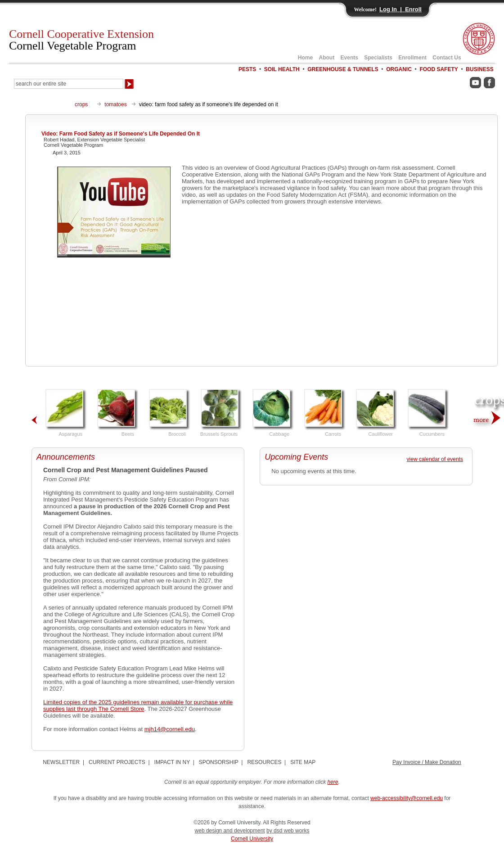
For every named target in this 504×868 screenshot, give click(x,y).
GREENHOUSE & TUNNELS (343, 69)
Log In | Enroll (400, 9)
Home (305, 58)
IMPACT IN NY (172, 762)
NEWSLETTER (61, 762)
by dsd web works (288, 831)
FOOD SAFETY (439, 69)
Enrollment (412, 58)
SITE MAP (303, 762)
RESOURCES (264, 762)
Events (349, 58)
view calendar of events (435, 459)
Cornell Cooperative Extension (81, 40)
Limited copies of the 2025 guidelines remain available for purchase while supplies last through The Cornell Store (138, 705)
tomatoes (115, 104)
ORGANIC (399, 69)
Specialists (378, 58)
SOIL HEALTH (282, 69)
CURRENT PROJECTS (117, 762)
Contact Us (447, 58)
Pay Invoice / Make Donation (427, 762)
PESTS (247, 69)
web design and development (230, 831)
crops (81, 104)
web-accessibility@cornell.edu (407, 798)
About (327, 58)
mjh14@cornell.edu (170, 729)
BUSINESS (479, 69)
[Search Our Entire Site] (69, 84)
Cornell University (252, 839)
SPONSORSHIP (219, 762)
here (333, 782)
